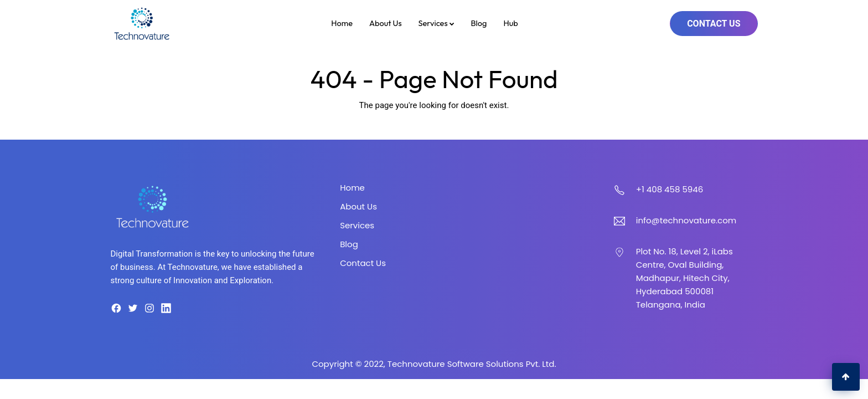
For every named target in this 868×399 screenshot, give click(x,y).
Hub (510, 23)
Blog (479, 23)
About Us (386, 23)
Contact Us (714, 24)
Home (342, 23)
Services (436, 23)
